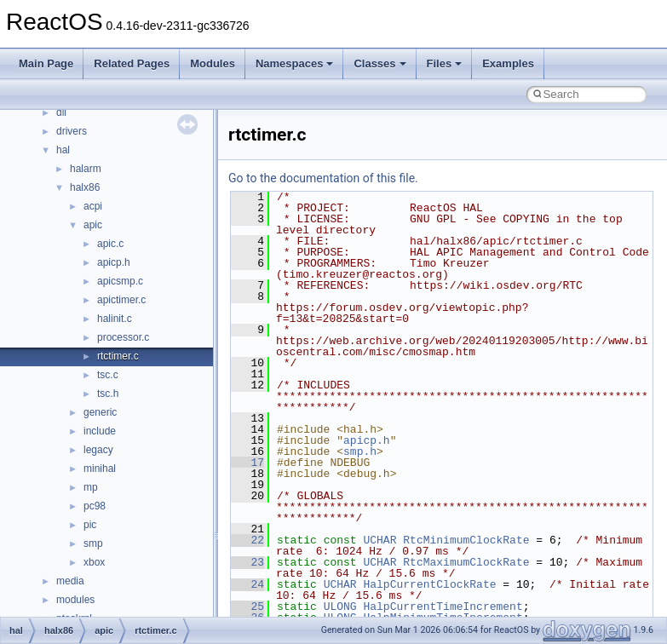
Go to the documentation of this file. (323, 178)
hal (63, 150)
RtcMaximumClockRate (466, 562)
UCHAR (379, 540)
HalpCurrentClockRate (429, 584)
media (70, 581)
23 (247, 562)
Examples (508, 63)
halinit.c (115, 319)
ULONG (340, 607)
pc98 (95, 506)
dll (61, 112)
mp (91, 487)
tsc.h (108, 394)
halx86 (85, 187)
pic (90, 525)
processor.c (123, 337)
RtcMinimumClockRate (466, 540)
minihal (100, 469)
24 (247, 584)
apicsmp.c (120, 281)
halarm (86, 169)
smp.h (360, 451)
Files (445, 63)
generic (100, 412)
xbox (94, 562)
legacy (98, 450)
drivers (72, 131)
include (100, 431)
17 (247, 463)
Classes (379, 63)
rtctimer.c (118, 356)
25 (247, 607)
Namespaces (295, 63)
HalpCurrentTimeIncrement (443, 607)
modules (75, 600)
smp (93, 543)
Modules (213, 63)
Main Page (46, 63)
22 (247, 540)
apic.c (110, 244)
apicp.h (114, 262)
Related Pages (132, 63)
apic (93, 225)
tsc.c (108, 375)
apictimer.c (121, 300)
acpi (93, 206)
